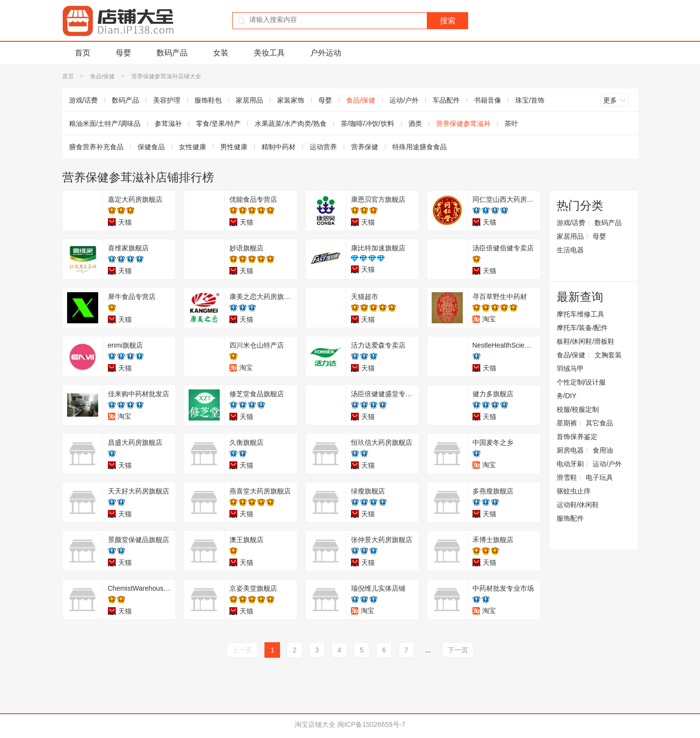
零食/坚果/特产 (218, 123)
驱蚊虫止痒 (574, 491)
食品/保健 (102, 76)
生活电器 (570, 250)
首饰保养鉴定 (577, 437)
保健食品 (151, 147)
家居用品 (249, 100)
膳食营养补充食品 (96, 147)
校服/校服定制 (578, 409)
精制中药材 (279, 147)
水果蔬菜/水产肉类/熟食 (291, 123)
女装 (221, 53)
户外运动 (326, 53)
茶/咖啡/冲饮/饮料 (367, 123)
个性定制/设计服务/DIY (581, 389)
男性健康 (234, 147)
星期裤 (567, 423)
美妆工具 (269, 53)
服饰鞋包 (208, 100)
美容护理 (167, 100)
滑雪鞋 (567, 477)
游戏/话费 (84, 100)
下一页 (458, 650)
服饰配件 (570, 518)
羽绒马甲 (570, 369)
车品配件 (446, 100)
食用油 (603, 450)
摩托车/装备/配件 (582, 328)
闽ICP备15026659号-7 (371, 724)
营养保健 (365, 147)
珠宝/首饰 (530, 100)
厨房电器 (570, 450)
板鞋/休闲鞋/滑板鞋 (586, 341)
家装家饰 (291, 100)
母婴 (123, 53)
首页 (83, 53)
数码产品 (172, 53)
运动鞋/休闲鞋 (578, 505)
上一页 (242, 650)
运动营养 (323, 147)
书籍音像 (488, 100)
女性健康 (192, 147)
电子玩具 (599, 477)
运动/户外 (404, 100)
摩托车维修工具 (580, 314)
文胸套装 (608, 355)
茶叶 (511, 123)
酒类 (415, 123)
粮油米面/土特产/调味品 (105, 123)
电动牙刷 (570, 464)
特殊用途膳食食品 (420, 147)
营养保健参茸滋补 (463, 123)
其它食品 (599, 423)
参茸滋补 (168, 123)
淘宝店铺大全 (315, 724)
